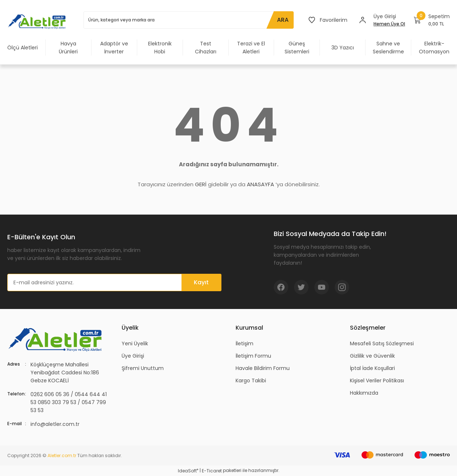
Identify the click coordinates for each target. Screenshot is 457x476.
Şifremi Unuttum (143, 368)
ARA (283, 20)
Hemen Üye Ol (389, 24)
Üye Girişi (133, 356)
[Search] (189, 20)
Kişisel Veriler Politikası (377, 381)
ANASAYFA (260, 184)
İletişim (244, 343)
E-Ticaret (212, 471)
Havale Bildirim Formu (263, 368)
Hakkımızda (364, 393)
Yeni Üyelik (135, 343)
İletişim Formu (253, 356)
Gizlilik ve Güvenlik (372, 356)
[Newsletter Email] (114, 282)
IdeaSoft (188, 471)
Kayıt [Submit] (201, 282)
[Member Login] (363, 20)
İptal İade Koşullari (372, 368)
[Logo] (38, 21)
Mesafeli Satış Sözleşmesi (382, 343)
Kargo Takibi (251, 381)
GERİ (201, 184)
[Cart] (432, 20)
